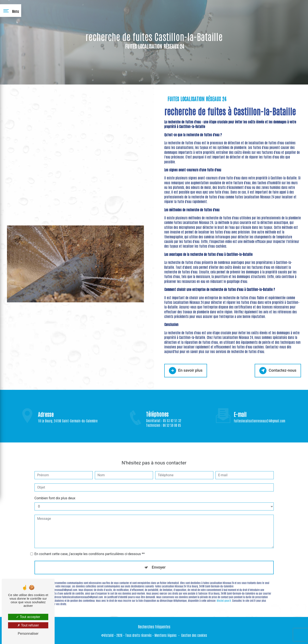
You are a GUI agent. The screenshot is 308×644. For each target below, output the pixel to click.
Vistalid (109, 635)
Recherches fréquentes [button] (154, 626)
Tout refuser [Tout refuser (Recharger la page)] (28, 625)
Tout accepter (28, 617)
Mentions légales (166, 635)
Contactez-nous (277, 370)
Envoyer (159, 562)
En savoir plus (186, 370)
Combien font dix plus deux (55, 492)
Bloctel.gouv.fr (224, 595)
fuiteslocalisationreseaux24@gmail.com (259, 415)
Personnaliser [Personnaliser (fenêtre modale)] (28, 634)
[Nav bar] (11, 11)
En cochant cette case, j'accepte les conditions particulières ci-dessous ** (90, 548)
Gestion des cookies (194, 635)
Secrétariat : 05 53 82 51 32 (164, 425)
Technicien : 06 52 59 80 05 (164, 430)
